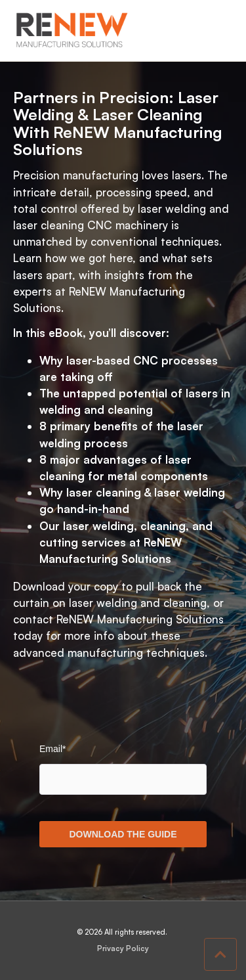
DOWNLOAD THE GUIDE (123, 834)
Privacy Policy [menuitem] (123, 949)
